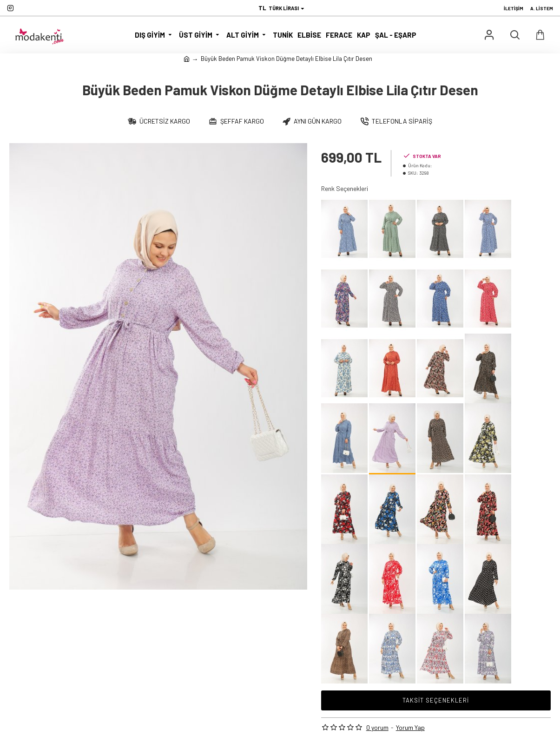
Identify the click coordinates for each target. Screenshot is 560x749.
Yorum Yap (410, 727)
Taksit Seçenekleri (436, 700)
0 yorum (377, 727)
